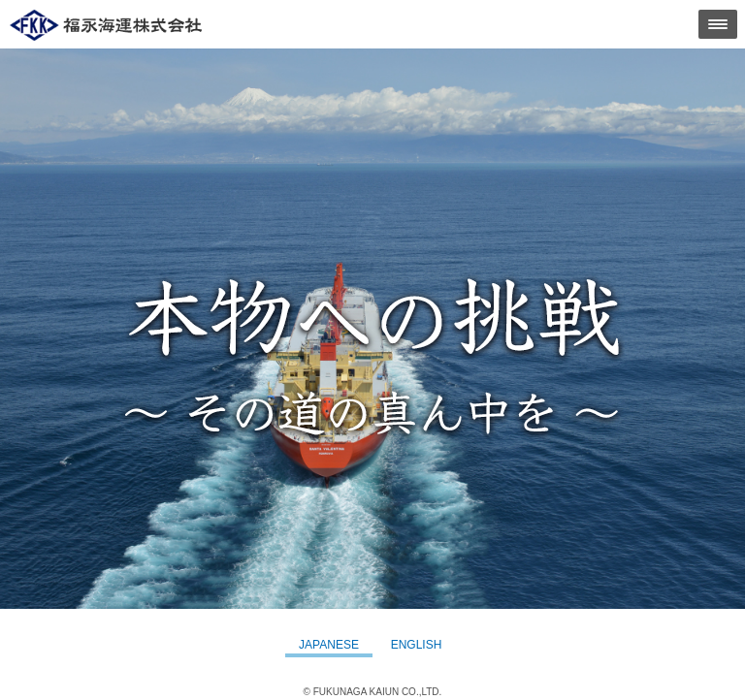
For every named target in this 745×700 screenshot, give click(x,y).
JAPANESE (329, 645)
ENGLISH (417, 645)
